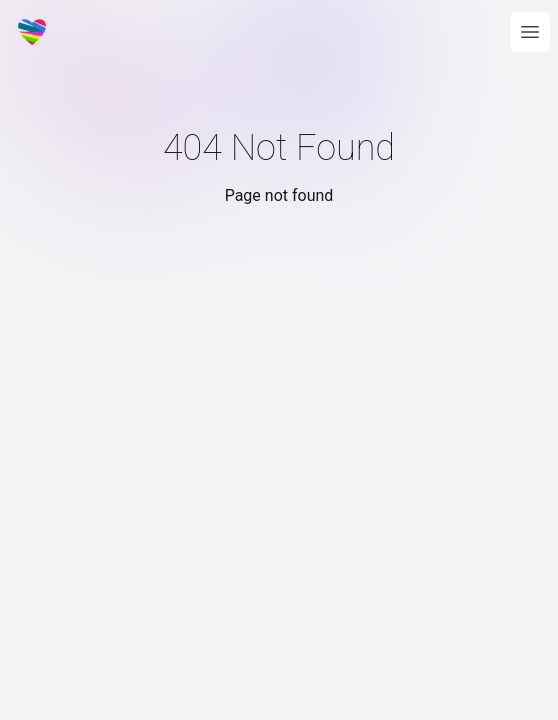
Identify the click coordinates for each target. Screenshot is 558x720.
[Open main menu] (530, 32)
